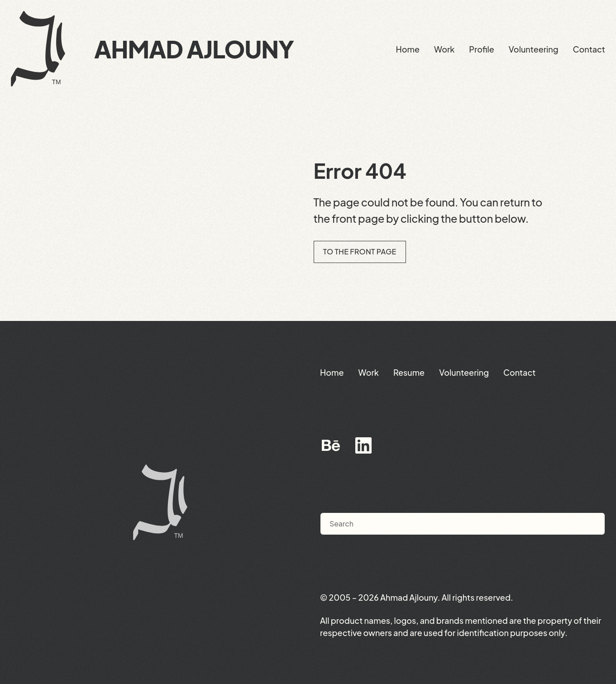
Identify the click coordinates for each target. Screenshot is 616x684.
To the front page (360, 251)
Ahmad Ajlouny (194, 49)
